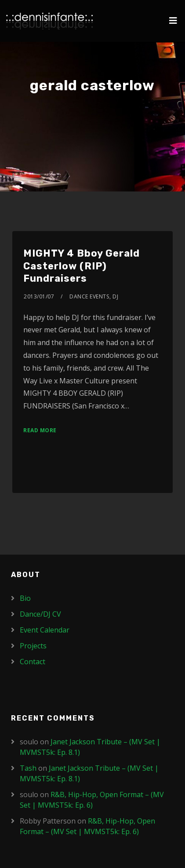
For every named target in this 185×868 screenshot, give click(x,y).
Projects (33, 646)
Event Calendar (45, 630)
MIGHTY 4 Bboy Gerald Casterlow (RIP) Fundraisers (82, 266)
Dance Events (89, 296)
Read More (40, 430)
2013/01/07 (39, 296)
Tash (28, 768)
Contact (33, 662)
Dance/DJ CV (40, 614)
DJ (115, 296)
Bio (25, 598)
